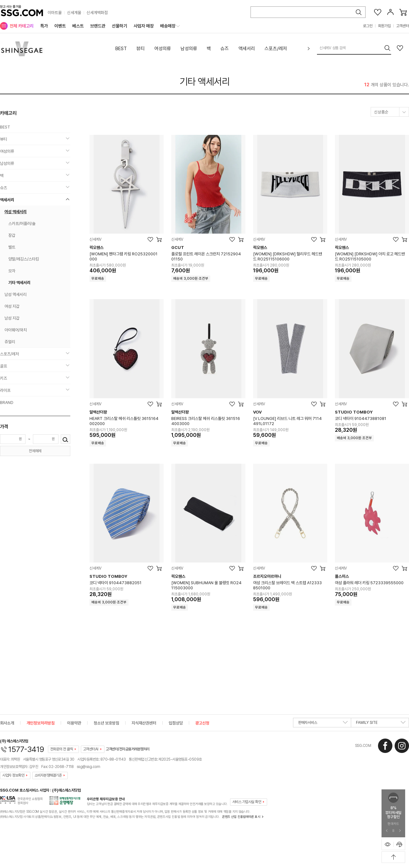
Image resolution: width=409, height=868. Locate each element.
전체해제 (35, 451)
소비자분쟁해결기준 (48, 775)
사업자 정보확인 (13, 775)
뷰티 (141, 49)
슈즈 (225, 49)
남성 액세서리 (15, 294)
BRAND (7, 403)
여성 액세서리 (15, 212)
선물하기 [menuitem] (120, 26)
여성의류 (163, 49)
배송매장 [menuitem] (168, 26)
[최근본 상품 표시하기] (388, 844)
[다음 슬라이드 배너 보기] (400, 831)
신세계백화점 (97, 13)
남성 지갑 (12, 318)
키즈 (4, 378)
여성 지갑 (12, 306)
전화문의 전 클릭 (62, 749)
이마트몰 (55, 13)
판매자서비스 (323, 724)
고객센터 (403, 26)
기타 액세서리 (205, 81)
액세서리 (247, 49)
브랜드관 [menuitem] (98, 26)
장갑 (12, 235)
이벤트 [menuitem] (60, 26)
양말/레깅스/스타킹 (24, 259)
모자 (12, 271)
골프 (4, 366)
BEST (121, 49)
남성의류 (189, 49)
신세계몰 (74, 13)
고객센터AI (91, 749)
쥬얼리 (10, 342)
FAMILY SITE (381, 724)
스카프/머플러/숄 (22, 224)
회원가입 (384, 26)
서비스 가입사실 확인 (247, 802)
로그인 (368, 26)
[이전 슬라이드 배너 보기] (387, 831)
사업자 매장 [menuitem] (144, 26)
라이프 (5, 390)
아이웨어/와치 (16, 330)
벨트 (12, 247)
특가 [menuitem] (44, 26)
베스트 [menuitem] (78, 26)
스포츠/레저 (276, 49)
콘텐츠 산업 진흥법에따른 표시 (241, 817)
